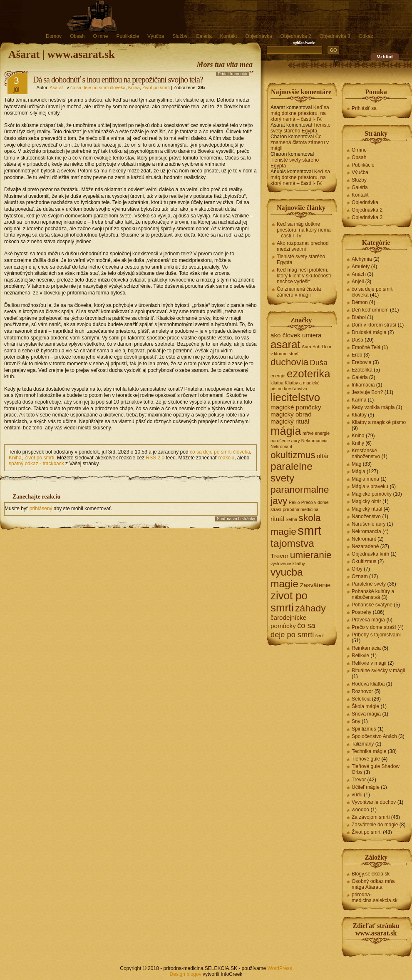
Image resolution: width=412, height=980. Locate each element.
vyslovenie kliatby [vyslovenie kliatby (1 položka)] (288, 564)
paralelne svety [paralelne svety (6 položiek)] (292, 472)
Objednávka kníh (370, 554)
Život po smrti (156, 87)
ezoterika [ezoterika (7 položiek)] (309, 374)
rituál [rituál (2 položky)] (277, 519)
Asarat (56, 87)
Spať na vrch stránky (236, 519)
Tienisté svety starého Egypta (300, 128)
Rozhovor (362, 691)
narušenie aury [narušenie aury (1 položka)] (285, 441)
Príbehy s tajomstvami (376, 635)
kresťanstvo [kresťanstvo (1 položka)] (295, 389)
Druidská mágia (369, 332)
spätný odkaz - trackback (36, 464)
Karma (359, 400)
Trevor (359, 780)
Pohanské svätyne (372, 605)
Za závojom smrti (371, 817)
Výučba (156, 36)
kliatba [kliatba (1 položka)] (277, 383)
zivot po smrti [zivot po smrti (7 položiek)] (289, 602)
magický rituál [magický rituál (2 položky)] (290, 421)
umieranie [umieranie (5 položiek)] (311, 555)
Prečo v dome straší (374, 627)
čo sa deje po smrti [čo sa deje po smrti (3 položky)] (293, 630)
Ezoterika (362, 370)
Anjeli (358, 282)
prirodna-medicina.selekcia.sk (375, 898)
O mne (100, 36)
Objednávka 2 (296, 36)
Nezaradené (365, 546)
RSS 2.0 (155, 458)
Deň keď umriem (370, 310)
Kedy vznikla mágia (373, 407)
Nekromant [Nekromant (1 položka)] (281, 446)
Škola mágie (365, 706)
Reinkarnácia (366, 648)
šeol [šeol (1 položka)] (320, 636)
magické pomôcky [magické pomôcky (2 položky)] (296, 407)
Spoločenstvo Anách (374, 736)
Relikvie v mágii (369, 663)
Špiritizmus (364, 729)
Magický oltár (366, 501)
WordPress (280, 968)
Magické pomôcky (372, 494)
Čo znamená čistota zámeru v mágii (300, 142)
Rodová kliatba (368, 684)
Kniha (134, 87)
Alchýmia (362, 259)
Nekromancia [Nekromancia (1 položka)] (314, 441)
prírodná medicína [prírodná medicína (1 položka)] (300, 509)
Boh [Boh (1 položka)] (316, 347)
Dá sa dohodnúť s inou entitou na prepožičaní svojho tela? (118, 80)
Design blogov (186, 974)
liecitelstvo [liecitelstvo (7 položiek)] (295, 397)
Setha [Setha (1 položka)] (291, 519)
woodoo (360, 810)
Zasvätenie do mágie (375, 825)
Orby (357, 569)
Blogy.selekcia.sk (371, 874)
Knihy (358, 443)
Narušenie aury (369, 524)
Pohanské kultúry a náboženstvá (373, 594)
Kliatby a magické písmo (379, 422)
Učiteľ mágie (366, 787)
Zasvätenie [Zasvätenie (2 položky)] (315, 585)
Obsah (77, 36)
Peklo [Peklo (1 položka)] (294, 502)
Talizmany (363, 744)
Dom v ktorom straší (374, 325)
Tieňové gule (366, 759)
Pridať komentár (233, 74)
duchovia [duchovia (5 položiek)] (289, 362)
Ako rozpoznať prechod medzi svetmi (303, 246)
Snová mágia (366, 714)
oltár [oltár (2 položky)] (323, 456)
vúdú (357, 795)
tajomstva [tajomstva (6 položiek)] (292, 543)
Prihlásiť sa (364, 108)
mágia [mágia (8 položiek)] (286, 431)
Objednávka (259, 36)
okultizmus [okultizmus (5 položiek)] (293, 455)
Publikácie (128, 36)
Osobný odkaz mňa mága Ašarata (373, 884)
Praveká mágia (368, 620)
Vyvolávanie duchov (374, 802)
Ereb (357, 355)
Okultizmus (364, 561)
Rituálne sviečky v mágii (378, 671)
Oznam (360, 576)
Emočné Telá (366, 347)
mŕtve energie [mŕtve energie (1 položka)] (316, 433)
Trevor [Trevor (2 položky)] (279, 556)
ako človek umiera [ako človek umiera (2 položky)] (296, 335)
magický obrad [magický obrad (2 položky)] (291, 414)
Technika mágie (369, 751)
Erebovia (361, 362)
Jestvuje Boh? (367, 392)
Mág (356, 464)
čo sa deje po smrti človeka (98, 87)
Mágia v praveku (370, 486)
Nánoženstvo (366, 516)
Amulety (361, 267)
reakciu (226, 458)
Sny (356, 721)
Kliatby (359, 415)
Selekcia (361, 699)
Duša (357, 340)
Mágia (359, 471)
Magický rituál (367, 509)
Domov (54, 36)
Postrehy (361, 612)
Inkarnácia (363, 385)
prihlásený (41, 509)
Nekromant (364, 539)
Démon (360, 302)
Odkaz (366, 36)
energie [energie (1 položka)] (278, 376)
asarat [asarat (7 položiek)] (285, 344)
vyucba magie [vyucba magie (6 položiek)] (287, 578)
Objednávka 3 (335, 36)
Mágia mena (365, 479)
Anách (359, 274)
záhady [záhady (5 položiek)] (310, 608)
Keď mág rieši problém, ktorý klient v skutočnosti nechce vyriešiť (304, 276)
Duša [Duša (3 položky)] (319, 363)
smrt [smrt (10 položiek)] (309, 530)
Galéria (204, 36)
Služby (180, 36)
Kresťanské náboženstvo (366, 454)
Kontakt (229, 36)
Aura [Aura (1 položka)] (307, 347)
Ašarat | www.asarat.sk (62, 54)
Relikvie (360, 656)
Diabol (359, 317)
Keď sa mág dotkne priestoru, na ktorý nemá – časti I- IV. (300, 113)
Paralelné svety (369, 584)
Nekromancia (366, 531)
